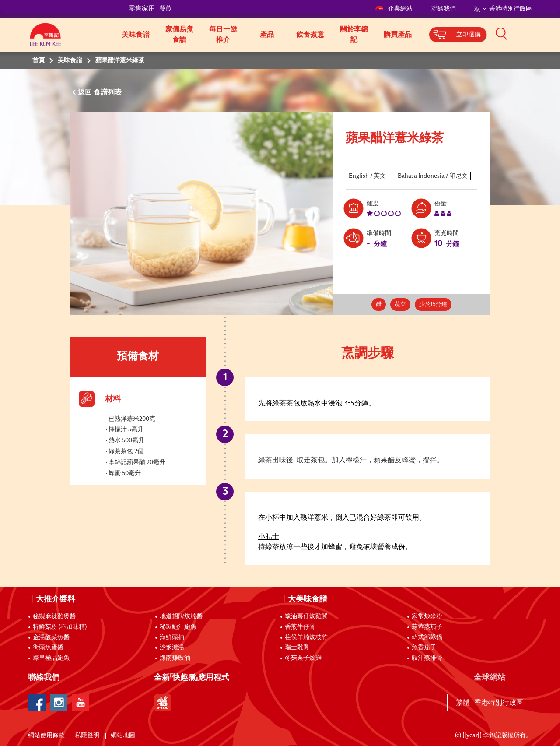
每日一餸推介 (223, 35)
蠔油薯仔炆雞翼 (306, 616)
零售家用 (142, 9)
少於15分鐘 (433, 304)
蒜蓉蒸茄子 (427, 627)
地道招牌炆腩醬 (181, 616)
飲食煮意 (310, 35)
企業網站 (394, 9)
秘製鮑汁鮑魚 (178, 627)
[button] (535, 34)
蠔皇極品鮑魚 (51, 658)
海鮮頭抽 (172, 637)
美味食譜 (136, 35)
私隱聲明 (88, 735)
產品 (267, 35)
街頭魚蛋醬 (48, 647)
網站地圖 (124, 735)
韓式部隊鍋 (427, 637)
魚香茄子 (424, 647)
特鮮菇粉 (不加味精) (60, 627)
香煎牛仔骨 (300, 627)
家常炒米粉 (427, 616)
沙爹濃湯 (172, 647)
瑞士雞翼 (297, 647)
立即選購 (469, 35)
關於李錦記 (354, 35)
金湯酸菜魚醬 (51, 637)
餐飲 (166, 9)
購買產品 (398, 35)
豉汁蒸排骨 (427, 658)
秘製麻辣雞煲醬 (54, 616)
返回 (86, 92)
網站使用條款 (46, 735)
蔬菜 (400, 304)
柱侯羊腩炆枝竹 (306, 637)
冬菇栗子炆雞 (303, 658)
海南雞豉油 (175, 658)
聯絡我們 (444, 9)
